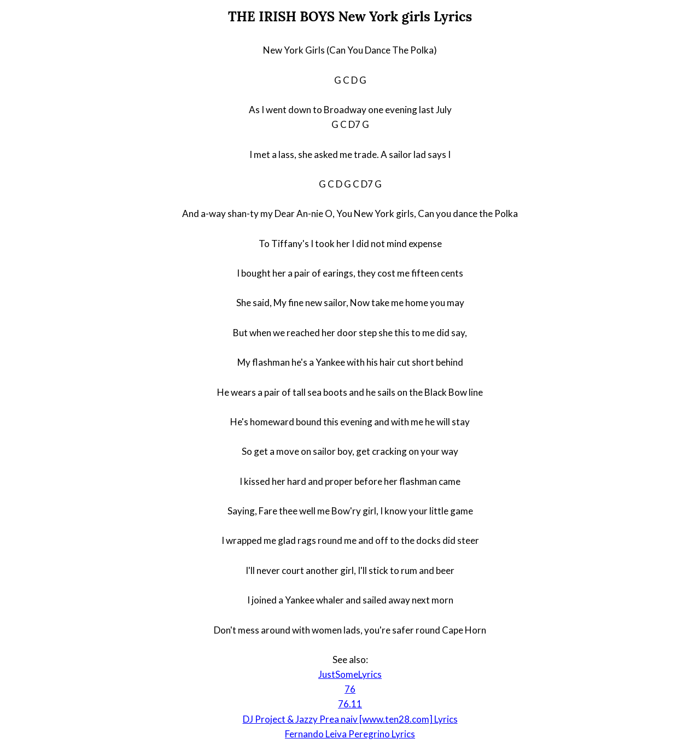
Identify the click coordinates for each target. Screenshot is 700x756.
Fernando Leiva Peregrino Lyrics (350, 734)
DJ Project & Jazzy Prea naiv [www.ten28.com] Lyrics (350, 719)
